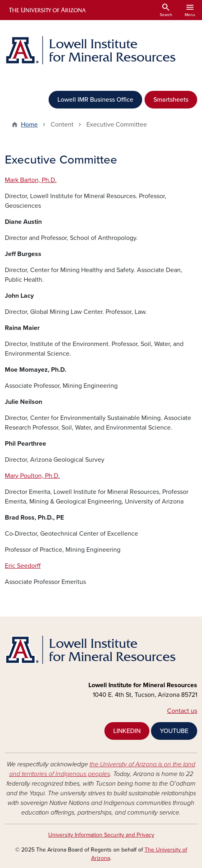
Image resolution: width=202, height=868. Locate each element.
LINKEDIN (127, 731)
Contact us (182, 711)
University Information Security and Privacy (101, 835)
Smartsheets (171, 100)
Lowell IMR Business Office (95, 100)
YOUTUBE (174, 731)
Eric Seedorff (23, 566)
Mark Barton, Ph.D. (31, 180)
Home (29, 125)
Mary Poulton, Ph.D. (32, 476)
